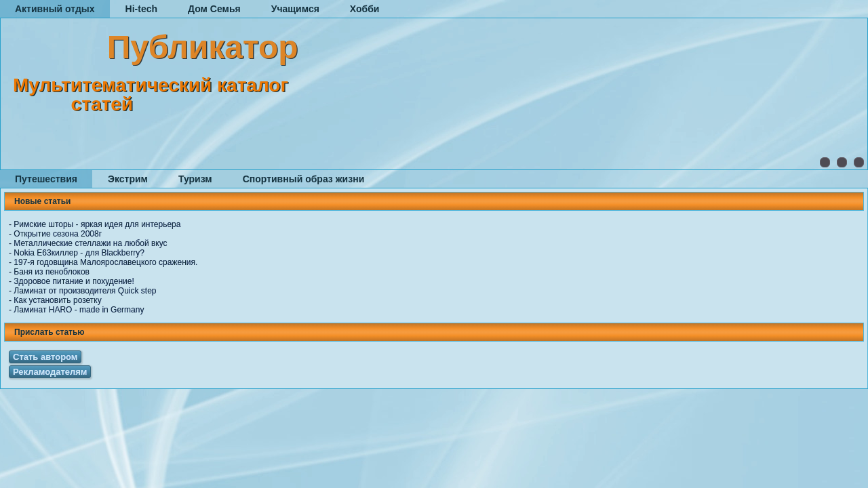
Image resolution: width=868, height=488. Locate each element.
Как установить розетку (57, 300)
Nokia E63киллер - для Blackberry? (79, 253)
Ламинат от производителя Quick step (85, 291)
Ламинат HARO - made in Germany (79, 310)
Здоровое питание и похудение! (74, 281)
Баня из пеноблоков (52, 272)
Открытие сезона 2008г (58, 234)
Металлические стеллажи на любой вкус (90, 243)
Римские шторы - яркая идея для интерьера (97, 224)
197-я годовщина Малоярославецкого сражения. (105, 262)
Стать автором (45, 357)
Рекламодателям (50, 372)
